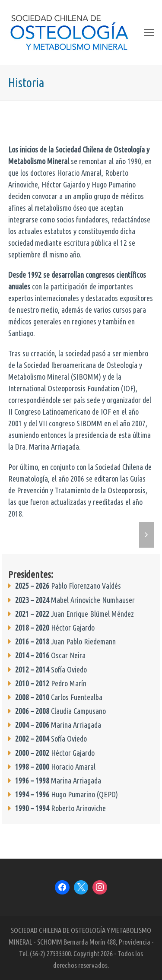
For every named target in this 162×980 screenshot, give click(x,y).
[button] (149, 32)
